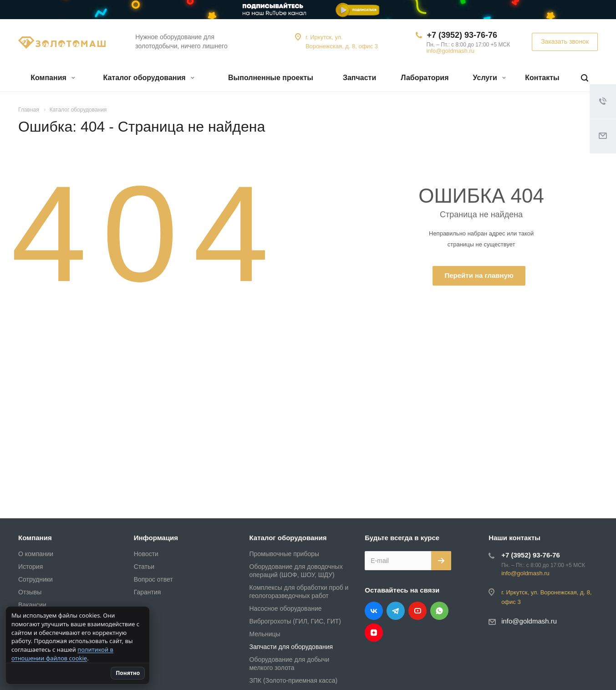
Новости (146, 554)
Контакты (542, 78)
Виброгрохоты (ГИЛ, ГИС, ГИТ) (295, 621)
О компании (36, 554)
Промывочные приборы (285, 554)
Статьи (144, 567)
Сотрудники (36, 579)
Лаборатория (425, 78)
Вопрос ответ (153, 579)
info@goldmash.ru (450, 51)
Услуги (490, 78)
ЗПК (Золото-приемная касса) (294, 680)
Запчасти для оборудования (291, 647)
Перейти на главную (479, 275)
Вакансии (32, 605)
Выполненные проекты (271, 78)
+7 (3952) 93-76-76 (462, 35)
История (31, 567)
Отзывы (30, 592)
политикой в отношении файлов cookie (62, 654)
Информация (156, 538)
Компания (53, 78)
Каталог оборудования (149, 78)
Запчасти (359, 78)
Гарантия (148, 592)
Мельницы (265, 634)
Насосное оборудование (286, 608)
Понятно (129, 673)
